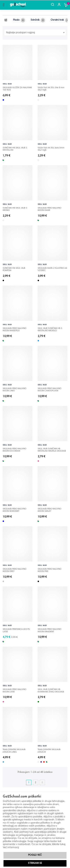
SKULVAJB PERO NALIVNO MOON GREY (14, 569)
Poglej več (35, 855)
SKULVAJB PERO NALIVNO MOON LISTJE (14, 690)
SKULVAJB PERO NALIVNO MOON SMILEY (49, 509)
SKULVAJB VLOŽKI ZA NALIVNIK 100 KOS (17, 88)
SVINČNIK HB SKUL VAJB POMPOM (14, 268)
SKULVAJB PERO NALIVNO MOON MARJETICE (14, 329)
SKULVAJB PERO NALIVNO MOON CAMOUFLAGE (49, 389)
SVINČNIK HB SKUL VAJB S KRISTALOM (15, 148)
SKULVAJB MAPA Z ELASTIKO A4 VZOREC (52, 268)
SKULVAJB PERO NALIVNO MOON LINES (14, 389)
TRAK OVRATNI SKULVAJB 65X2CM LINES (14, 750)
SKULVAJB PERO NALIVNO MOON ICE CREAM (14, 449)
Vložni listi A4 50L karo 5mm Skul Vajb (51, 148)
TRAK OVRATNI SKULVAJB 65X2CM (49, 750)
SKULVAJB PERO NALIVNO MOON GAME (49, 208)
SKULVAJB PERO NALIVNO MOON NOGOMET (14, 509)
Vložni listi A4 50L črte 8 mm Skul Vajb (51, 88)
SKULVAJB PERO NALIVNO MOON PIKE (49, 569)
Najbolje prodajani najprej (36, 33)
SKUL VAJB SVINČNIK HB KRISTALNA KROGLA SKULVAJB (52, 449)
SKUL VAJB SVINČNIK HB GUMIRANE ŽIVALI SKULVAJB (51, 690)
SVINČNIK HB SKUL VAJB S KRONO (15, 208)
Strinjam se (35, 863)
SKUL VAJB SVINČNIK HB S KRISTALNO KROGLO (50, 329)
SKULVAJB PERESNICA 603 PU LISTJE (16, 629)
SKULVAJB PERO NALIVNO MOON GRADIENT (49, 629)
